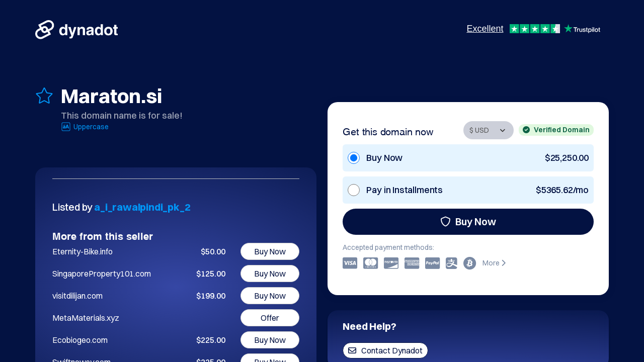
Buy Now (468, 221)
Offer (270, 318)
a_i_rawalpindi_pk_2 (142, 207)
